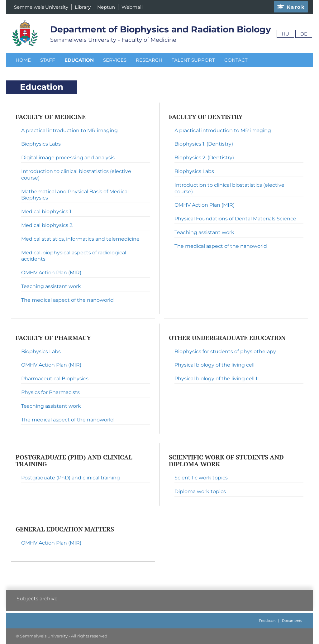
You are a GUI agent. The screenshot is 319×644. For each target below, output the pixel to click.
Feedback (267, 621)
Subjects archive (37, 599)
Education (79, 60)
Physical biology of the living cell (214, 365)
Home (23, 60)
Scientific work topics (201, 478)
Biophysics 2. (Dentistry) (204, 158)
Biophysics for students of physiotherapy (225, 351)
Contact (236, 60)
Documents (292, 621)
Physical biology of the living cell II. (217, 379)
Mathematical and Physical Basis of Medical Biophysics (75, 195)
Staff (48, 60)
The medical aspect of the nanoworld (67, 300)
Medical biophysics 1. (47, 211)
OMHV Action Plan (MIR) (51, 273)
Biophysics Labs (41, 144)
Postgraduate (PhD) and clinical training (71, 478)
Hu (285, 34)
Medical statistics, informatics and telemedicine (80, 239)
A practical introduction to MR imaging (69, 130)
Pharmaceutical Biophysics (55, 379)
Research (149, 60)
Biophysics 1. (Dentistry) (204, 144)
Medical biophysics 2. (47, 225)
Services (115, 60)
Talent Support (193, 60)
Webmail (132, 7)
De (304, 34)
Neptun (106, 7)
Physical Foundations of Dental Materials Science (235, 219)
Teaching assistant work (51, 286)
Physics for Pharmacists (50, 392)
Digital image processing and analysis (68, 158)
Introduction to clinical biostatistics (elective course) (76, 175)
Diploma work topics (200, 491)
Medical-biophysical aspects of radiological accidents (74, 256)
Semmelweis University (41, 7)
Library (83, 7)
